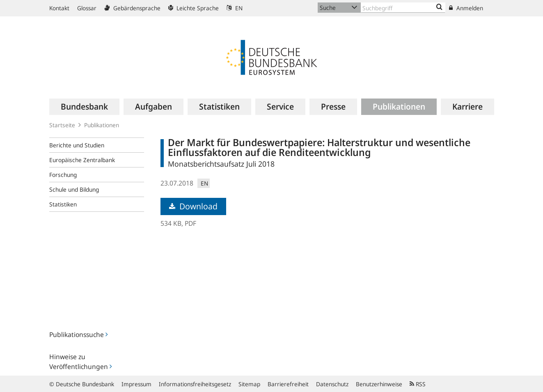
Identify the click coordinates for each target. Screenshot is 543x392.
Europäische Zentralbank (82, 160)
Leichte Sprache (194, 8)
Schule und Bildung (74, 189)
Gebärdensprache (132, 8)
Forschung (63, 175)
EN (235, 8)
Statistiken (63, 204)
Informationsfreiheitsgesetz (195, 384)
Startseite (62, 125)
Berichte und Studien (77, 145)
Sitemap (249, 384)
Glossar (87, 8)
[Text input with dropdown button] (403, 8)
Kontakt (59, 8)
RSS (418, 384)
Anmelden (466, 8)
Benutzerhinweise (379, 384)
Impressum (136, 384)
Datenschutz (332, 384)
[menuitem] (84, 107)
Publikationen (102, 125)
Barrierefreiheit (288, 384)
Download (193, 206)
